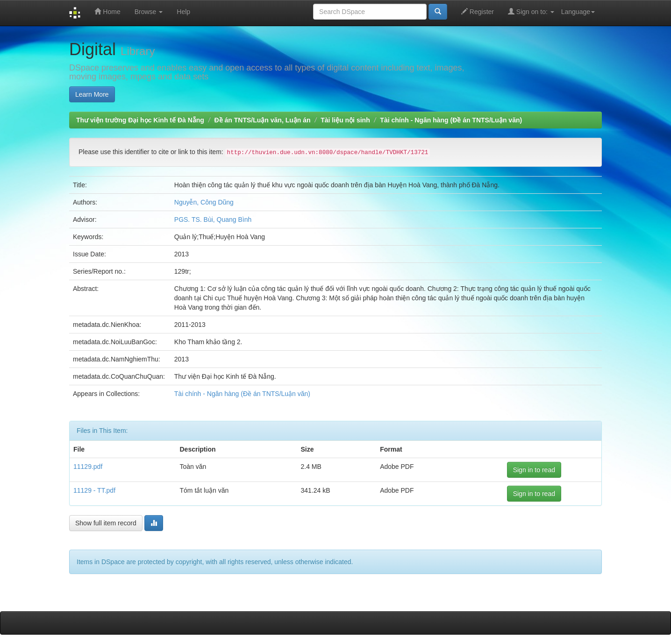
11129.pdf (88, 467)
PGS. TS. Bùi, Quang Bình (213, 219)
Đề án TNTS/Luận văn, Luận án (263, 120)
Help (183, 12)
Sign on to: (531, 11)
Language (578, 12)
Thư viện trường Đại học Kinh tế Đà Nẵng (140, 120)
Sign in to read (534, 470)
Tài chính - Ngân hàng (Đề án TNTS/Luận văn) (451, 120)
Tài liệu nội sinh (345, 120)
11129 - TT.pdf (94, 490)
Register (478, 11)
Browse (149, 12)
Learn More (92, 94)
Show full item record (106, 523)
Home (107, 11)
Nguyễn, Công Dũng (204, 202)
